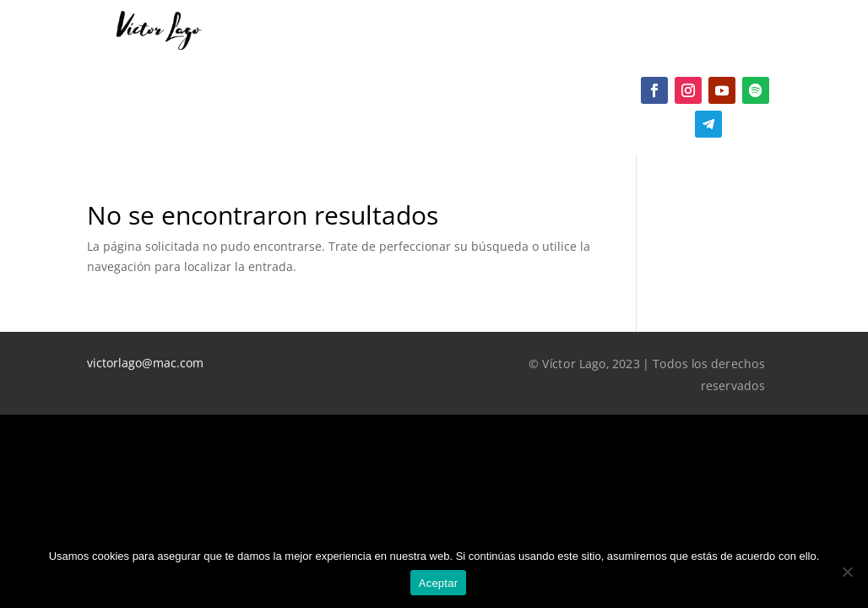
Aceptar (439, 583)
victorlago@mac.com (145, 363)
